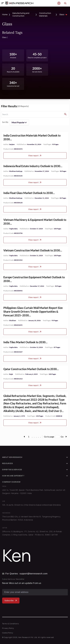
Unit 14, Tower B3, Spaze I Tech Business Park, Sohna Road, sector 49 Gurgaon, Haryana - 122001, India (34, 492)
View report (35, 160)
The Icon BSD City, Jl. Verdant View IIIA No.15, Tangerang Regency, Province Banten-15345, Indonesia (31, 518)
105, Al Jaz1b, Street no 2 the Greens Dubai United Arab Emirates (31, 505)
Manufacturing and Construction (21, 14)
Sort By (5, 122)
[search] (35, 114)
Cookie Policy (8, 633)
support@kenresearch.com (34, 574)
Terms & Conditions (10, 624)
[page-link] (24, 437)
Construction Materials (45, 14)
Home (5, 14)
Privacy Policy (8, 628)
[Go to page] (57, 437)
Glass (64, 15)
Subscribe (11, 601)
